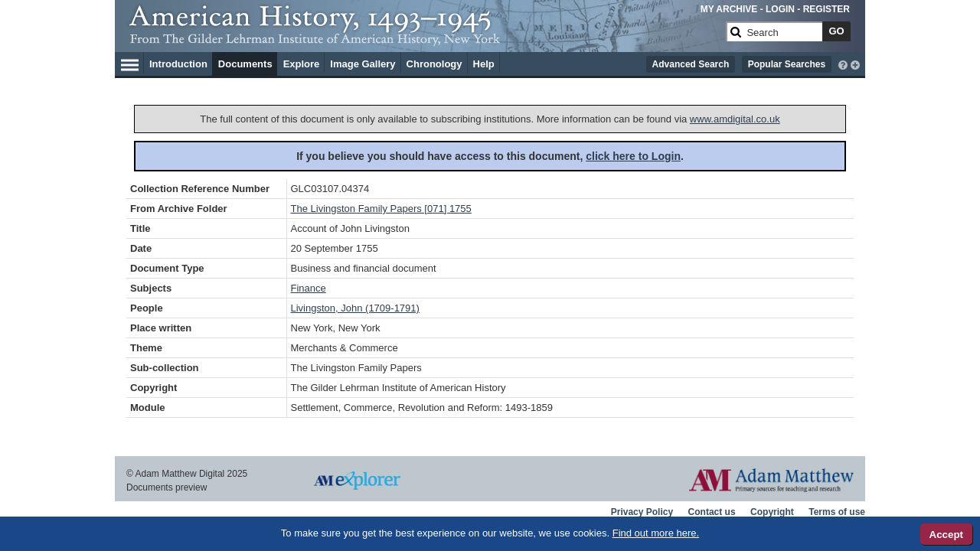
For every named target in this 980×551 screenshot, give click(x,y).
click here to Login (633, 156)
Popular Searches (787, 64)
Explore (302, 64)
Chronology (434, 64)
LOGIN (780, 9)
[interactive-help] (843, 64)
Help (484, 64)
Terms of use (837, 512)
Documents (245, 64)
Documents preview (167, 487)
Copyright (772, 512)
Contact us (712, 512)
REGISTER (826, 9)
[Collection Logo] (425, 38)
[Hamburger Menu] (130, 63)
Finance (309, 288)
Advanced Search (691, 64)
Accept (946, 535)
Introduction (178, 64)
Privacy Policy (642, 512)
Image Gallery (363, 64)
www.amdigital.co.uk (735, 119)
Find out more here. (656, 533)
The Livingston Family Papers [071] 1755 (381, 209)
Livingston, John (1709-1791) (355, 308)
